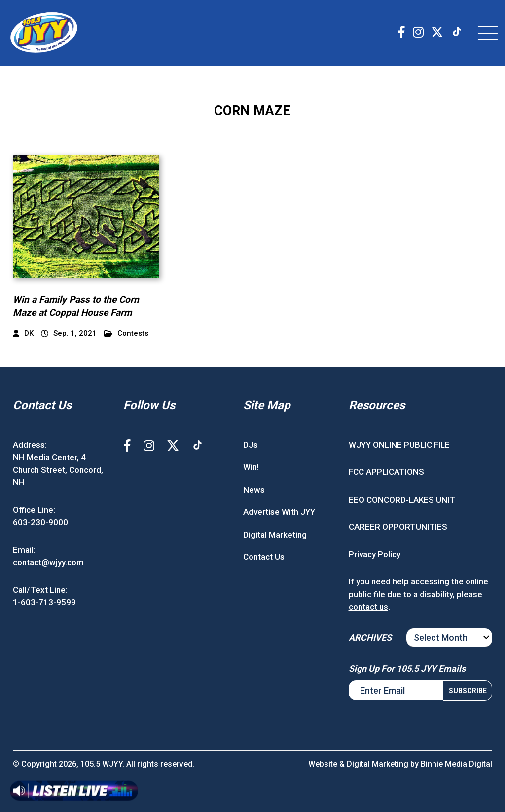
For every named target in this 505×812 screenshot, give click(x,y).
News (254, 490)
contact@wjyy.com (48, 562)
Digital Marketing (275, 535)
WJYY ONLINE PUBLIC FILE (399, 445)
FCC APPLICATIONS (386, 472)
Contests (126, 333)
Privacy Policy (375, 554)
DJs (251, 445)
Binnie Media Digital (456, 764)
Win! (251, 467)
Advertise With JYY (279, 512)
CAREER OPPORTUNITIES (398, 527)
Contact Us (264, 557)
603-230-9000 (40, 522)
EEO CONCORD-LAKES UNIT (402, 500)
